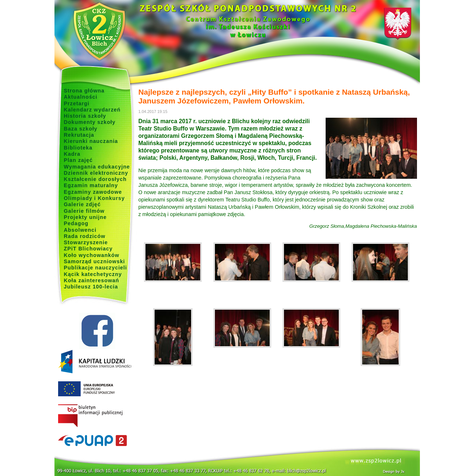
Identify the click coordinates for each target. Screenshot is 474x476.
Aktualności (81, 97)
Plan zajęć (78, 160)
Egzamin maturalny (91, 185)
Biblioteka (78, 148)
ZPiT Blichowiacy (88, 249)
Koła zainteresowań (92, 280)
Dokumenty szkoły (90, 122)
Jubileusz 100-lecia (91, 287)
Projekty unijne (86, 217)
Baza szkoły (81, 129)
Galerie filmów (84, 211)
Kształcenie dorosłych (95, 179)
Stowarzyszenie (86, 242)
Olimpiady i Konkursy (94, 198)
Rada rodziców (85, 236)
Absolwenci (80, 230)
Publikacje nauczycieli (96, 268)
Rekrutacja (79, 135)
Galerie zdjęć (82, 204)
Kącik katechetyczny (93, 274)
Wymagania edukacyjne (97, 167)
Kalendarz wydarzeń (92, 110)
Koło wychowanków (92, 255)
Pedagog (76, 223)
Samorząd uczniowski (95, 261)
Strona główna (84, 91)
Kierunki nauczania (91, 141)
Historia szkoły (85, 116)
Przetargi (77, 103)
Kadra (72, 154)
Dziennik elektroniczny (96, 173)
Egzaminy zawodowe (93, 192)
